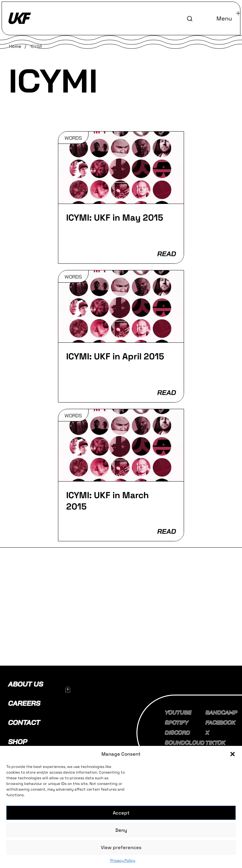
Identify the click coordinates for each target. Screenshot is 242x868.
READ (167, 254)
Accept (121, 813)
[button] (233, 754)
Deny (121, 830)
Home (15, 46)
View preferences (121, 847)
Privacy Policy (123, 860)
